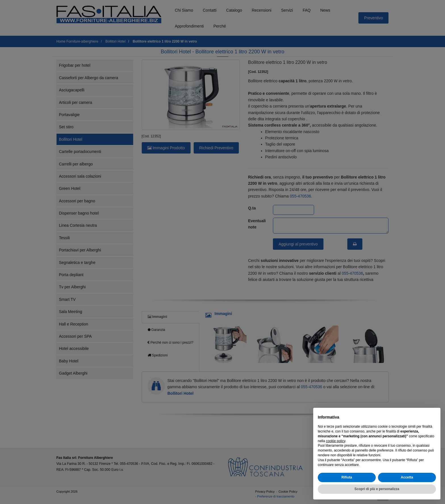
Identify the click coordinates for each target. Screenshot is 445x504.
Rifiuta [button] (347, 477)
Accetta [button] (407, 477)
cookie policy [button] (336, 441)
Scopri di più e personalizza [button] (377, 489)
